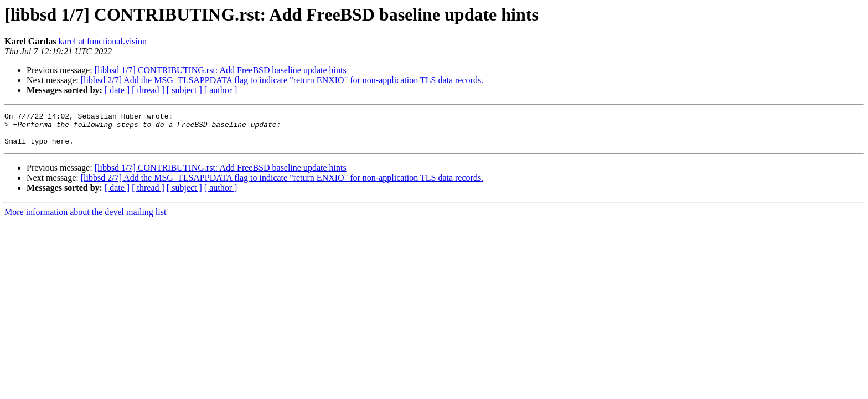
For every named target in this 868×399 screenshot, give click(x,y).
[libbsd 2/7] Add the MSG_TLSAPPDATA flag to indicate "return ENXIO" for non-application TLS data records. (282, 80)
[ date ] (117, 90)
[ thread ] (148, 90)
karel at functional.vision (102, 41)
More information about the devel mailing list (85, 219)
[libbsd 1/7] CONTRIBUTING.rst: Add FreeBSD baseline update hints (221, 70)
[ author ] (221, 90)
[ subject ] (184, 90)
